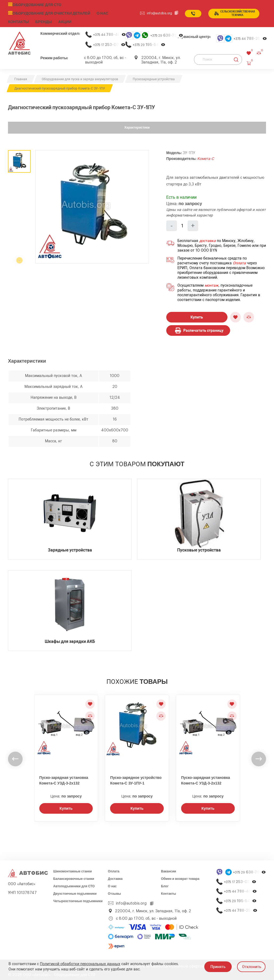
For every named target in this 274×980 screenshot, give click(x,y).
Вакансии (169, 869)
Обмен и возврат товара (180, 877)
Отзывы (115, 892)
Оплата (239, 261)
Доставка (115, 877)
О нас (96, 12)
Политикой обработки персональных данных (80, 964)
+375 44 (110, 33)
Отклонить (252, 967)
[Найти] (236, 58)
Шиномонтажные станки (72, 869)
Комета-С (205, 157)
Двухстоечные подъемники (75, 892)
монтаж (211, 283)
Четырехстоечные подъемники (78, 899)
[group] (92, 205)
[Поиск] (218, 58)
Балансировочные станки (74, 877)
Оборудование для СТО (35, 5)
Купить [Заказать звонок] (66, 807)
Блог (165, 884)
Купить (197, 315)
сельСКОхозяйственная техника (235, 12)
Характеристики (137, 126)
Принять (218, 967)
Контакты (169, 892)
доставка (207, 239)
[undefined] (15, 757)
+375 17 (109, 43)
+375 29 (167, 33)
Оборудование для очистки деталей (48, 12)
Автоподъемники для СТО (74, 884)
